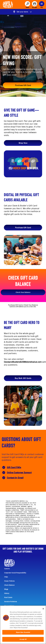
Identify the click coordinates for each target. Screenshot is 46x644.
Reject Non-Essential (23, 632)
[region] (23, 625)
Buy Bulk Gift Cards (23, 378)
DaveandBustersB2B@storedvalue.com (23, 362)
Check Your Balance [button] (23, 292)
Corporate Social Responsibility (15, 573)
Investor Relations (11, 602)
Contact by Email (15, 478)
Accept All (23, 639)
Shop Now (23, 143)
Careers (7, 569)
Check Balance (9, 585)
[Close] (43, 609)
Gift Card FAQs (14, 467)
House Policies (9, 581)
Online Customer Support (19, 473)
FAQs (6, 577)
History (7, 593)
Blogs (6, 589)
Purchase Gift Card (23, 85)
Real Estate (8, 597)
